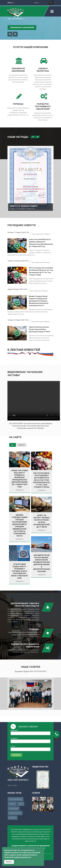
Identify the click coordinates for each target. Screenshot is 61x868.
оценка (12, 804)
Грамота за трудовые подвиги (24, 206)
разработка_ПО (15, 813)
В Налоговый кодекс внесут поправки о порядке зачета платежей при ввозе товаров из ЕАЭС (20, 571)
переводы (18, 104)
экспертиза (14, 808)
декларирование (16, 799)
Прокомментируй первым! (41, 234)
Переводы (34, 629)
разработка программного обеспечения (43, 106)
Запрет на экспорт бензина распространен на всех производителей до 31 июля (39, 329)
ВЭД (21, 804)
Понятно (9, 862)
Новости (20, 490)
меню (11, 3)
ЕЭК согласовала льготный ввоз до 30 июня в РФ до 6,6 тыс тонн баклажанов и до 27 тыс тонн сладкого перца (42, 480)
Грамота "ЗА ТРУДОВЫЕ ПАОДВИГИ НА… (23, 209)
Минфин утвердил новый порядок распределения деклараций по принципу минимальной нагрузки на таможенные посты (39, 301)
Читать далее (12, 785)
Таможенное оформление (22, 28)
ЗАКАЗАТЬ (16, 755)
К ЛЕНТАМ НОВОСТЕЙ (24, 350)
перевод (13, 818)
